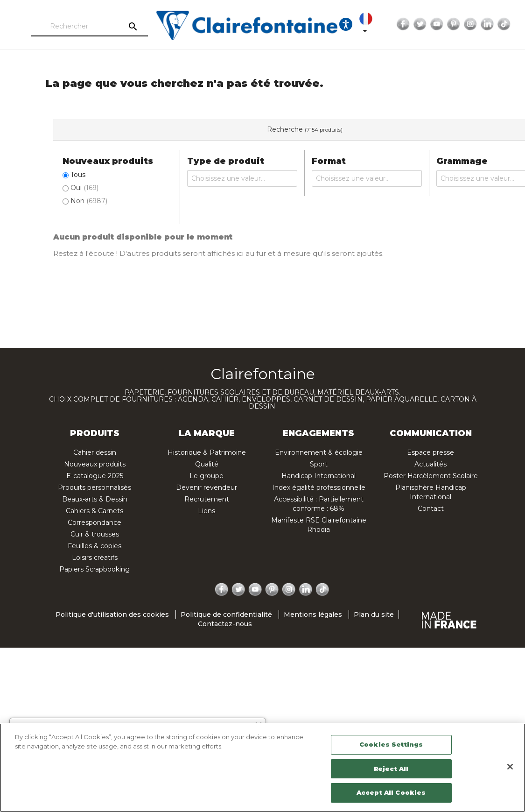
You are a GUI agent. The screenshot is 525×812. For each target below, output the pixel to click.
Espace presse (430, 452)
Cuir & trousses (95, 534)
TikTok (500, 24)
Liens (206, 511)
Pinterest (449, 24)
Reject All (391, 769)
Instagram (466, 24)
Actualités (430, 464)
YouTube (433, 24)
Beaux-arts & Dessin (95, 499)
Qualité (207, 464)
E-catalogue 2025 (95, 476)
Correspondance (94, 523)
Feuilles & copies (94, 546)
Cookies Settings (391, 744)
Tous (78, 175)
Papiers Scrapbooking (94, 569)
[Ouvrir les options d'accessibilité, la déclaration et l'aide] (342, 24)
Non (89, 201)
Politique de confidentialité (226, 614)
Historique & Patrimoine (207, 452)
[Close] (510, 767)
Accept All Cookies (391, 792)
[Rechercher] (85, 27)
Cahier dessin (95, 452)
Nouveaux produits (95, 464)
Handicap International (318, 476)
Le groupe (206, 476)
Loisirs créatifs (95, 558)
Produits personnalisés (94, 487)
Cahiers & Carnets (94, 511)
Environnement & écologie (319, 452)
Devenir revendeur (206, 487)
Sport (319, 464)
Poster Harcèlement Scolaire (431, 476)
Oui (84, 188)
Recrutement (207, 499)
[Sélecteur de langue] (364, 24)
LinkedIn (483, 24)
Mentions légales (313, 614)
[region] (262, 768)
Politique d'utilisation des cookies (112, 614)
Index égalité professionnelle (319, 487)
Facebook (399, 24)
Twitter (416, 24)
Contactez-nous (225, 624)
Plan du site (374, 614)
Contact (431, 508)
